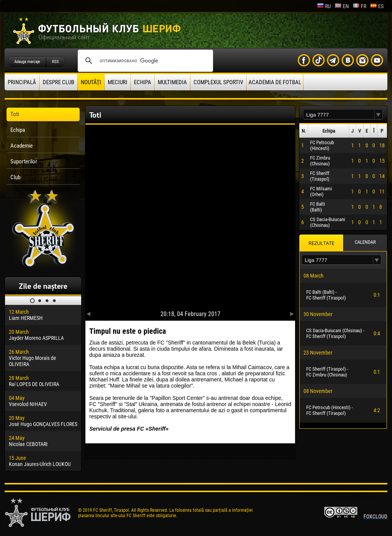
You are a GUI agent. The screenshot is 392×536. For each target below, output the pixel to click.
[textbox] (339, 115)
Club (15, 177)
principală (22, 82)
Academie (22, 146)
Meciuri (118, 82)
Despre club (58, 82)
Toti (15, 114)
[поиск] (144, 61)
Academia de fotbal (275, 82)
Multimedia (172, 82)
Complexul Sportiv (218, 82)
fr (359, 6)
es (377, 6)
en (342, 6)
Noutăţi (91, 82)
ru (324, 6)
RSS (55, 62)
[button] (379, 115)
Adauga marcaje (27, 62)
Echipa (143, 82)
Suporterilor (24, 161)
